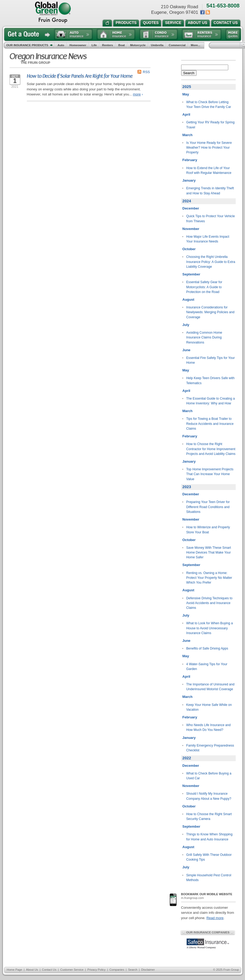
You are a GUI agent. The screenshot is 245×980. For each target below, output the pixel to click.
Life (94, 45)
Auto (61, 45)
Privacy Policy (96, 970)
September (191, 274)
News (208, 12)
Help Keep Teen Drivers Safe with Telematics (210, 380)
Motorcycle (138, 45)
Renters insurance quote (202, 34)
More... (196, 45)
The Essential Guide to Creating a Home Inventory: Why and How (211, 401)
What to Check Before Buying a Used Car (209, 776)
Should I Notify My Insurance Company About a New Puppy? (209, 796)
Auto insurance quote (73, 34)
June (186, 350)
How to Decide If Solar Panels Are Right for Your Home (80, 76)
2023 (187, 487)
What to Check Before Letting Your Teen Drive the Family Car (209, 104)
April (186, 114)
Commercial (177, 45)
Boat (122, 45)
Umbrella (157, 45)
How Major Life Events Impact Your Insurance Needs (208, 239)
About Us (32, 970)
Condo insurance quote (159, 34)
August (188, 300)
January (189, 180)
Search (189, 73)
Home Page (14, 970)
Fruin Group (231, 970)
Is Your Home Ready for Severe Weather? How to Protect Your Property (209, 148)
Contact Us (49, 970)
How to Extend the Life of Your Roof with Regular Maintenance (209, 170)
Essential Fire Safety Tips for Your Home (211, 360)
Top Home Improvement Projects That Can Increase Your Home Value (210, 474)
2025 (187, 87)
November (191, 229)
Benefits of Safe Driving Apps (207, 648)
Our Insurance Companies (208, 932)
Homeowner (78, 45)
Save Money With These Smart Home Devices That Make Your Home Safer (209, 553)
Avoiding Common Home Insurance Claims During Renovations (204, 338)
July (186, 325)
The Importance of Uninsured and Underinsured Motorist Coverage (210, 687)
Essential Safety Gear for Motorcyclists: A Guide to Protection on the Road (204, 287)
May (186, 94)
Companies (117, 970)
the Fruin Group (53, 12)
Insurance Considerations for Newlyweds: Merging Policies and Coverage (210, 312)
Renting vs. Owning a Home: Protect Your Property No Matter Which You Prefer (209, 578)
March (188, 135)
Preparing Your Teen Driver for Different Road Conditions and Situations (208, 507)
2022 (187, 758)
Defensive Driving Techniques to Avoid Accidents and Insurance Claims (209, 603)
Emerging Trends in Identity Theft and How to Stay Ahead (210, 191)
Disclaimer (148, 970)
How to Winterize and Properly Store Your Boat (208, 530)
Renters (108, 45)
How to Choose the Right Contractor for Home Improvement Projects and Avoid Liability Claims (211, 449)
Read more (215, 918)
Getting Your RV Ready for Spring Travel (210, 125)
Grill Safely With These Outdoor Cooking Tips (209, 857)
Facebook (202, 12)
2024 (187, 201)
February (190, 160)
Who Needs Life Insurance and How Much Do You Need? (208, 727)
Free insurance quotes (233, 34)
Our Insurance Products (31, 45)
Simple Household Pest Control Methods (209, 878)
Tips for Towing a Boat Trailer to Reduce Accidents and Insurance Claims (210, 424)
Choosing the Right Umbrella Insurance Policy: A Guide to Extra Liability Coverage (211, 262)
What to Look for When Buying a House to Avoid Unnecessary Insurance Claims (209, 628)
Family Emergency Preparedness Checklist (210, 748)
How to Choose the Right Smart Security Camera (209, 816)
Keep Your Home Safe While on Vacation (209, 707)
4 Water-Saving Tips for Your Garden (207, 667)
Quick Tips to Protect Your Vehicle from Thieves (211, 219)
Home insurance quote (116, 34)
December (191, 208)
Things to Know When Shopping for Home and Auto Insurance (209, 837)
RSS (146, 72)
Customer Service (72, 970)
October (189, 249)
